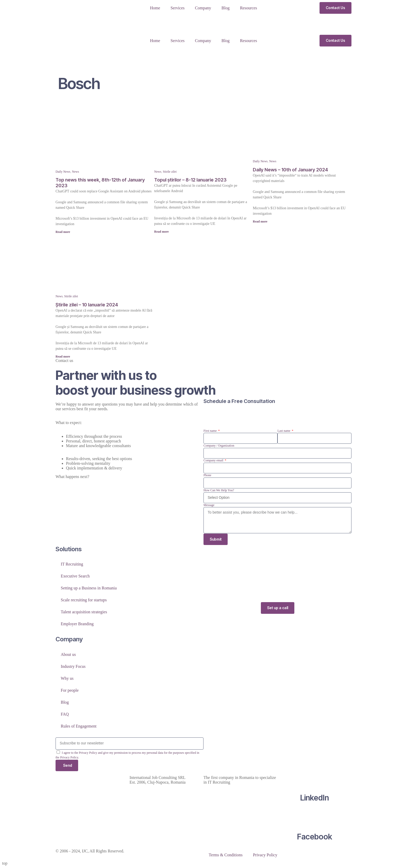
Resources (248, 8)
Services (178, 8)
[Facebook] (315, 817)
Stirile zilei (170, 172)
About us (68, 654)
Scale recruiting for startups (84, 600)
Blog (225, 8)
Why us (67, 678)
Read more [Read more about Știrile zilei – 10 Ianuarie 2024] (63, 356)
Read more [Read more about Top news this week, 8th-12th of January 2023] (63, 232)
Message (209, 505)
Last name (284, 431)
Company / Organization (219, 446)
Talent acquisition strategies (84, 612)
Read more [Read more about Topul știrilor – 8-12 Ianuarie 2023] (161, 232)
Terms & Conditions (226, 855)
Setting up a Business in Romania (89, 588)
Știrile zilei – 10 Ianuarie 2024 (87, 305)
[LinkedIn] (315, 778)
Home (155, 8)
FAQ (65, 714)
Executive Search (75, 576)
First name (211, 431)
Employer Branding (77, 624)
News (75, 172)
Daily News (63, 172)
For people (70, 690)
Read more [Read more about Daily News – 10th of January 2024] (260, 221)
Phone (207, 475)
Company (203, 8)
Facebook (315, 837)
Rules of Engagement (79, 726)
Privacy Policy (265, 855)
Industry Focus (73, 666)
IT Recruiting (72, 564)
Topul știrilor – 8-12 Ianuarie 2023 (190, 180)
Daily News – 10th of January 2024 (290, 170)
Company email (214, 460)
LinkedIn (314, 798)
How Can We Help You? (219, 490)
